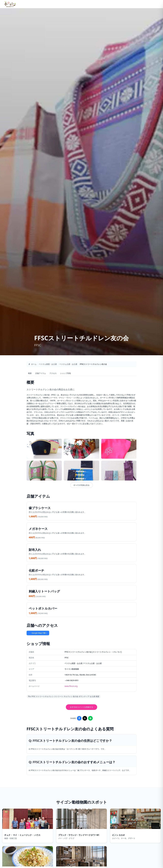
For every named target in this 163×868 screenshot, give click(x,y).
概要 (30, 373)
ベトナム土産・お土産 (68, 364)
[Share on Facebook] (79, 718)
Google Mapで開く (38, 633)
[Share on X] (85, 718)
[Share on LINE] (90, 718)
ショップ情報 (65, 373)
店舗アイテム (41, 373)
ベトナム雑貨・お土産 (48, 364)
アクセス (53, 373)
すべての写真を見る (81, 485)
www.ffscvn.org (71, 686)
